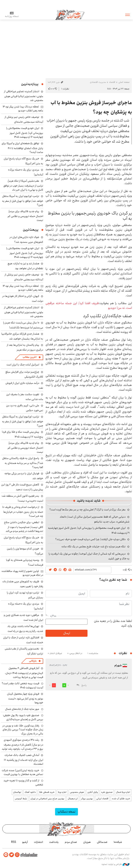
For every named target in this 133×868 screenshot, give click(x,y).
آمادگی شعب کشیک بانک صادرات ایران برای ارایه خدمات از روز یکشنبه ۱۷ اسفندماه (24, 759)
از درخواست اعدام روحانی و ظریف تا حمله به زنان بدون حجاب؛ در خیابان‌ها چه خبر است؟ (23, 511)
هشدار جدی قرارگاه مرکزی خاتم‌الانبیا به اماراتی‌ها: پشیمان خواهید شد (22, 336)
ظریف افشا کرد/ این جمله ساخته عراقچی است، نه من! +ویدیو (89, 306)
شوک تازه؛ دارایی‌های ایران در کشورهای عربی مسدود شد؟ (26, 240)
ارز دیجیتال (73, 799)
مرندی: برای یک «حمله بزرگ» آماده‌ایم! (26, 172)
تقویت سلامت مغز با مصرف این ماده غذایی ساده (25, 397)
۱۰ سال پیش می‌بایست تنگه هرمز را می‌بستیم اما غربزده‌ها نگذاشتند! (23, 325)
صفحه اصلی (124, 82)
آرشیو (25, 842)
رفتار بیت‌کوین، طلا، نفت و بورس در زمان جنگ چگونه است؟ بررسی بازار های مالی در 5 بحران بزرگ (23, 730)
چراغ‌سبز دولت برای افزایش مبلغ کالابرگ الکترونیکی (24, 374)
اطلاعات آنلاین (71, 15)
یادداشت (54, 842)
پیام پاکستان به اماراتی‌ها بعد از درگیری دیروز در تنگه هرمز (25, 347)
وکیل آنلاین (92, 792)
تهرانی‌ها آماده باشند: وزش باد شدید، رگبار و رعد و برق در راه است (25, 629)
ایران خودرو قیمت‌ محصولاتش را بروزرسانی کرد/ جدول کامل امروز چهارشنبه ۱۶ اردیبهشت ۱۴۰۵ (25, 133)
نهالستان (17, 792)
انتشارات (38, 842)
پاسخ (84, 685)
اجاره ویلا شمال (123, 792)
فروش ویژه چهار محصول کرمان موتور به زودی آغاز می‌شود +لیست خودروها (25, 698)
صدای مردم (71, 842)
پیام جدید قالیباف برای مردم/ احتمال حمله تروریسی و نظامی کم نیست (25, 216)
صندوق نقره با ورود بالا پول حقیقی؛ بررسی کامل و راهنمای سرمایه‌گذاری (23, 717)
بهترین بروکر (87, 799)
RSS (14, 842)
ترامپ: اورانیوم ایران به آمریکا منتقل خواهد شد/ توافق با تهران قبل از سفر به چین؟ (23, 200)
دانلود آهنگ (30, 792)
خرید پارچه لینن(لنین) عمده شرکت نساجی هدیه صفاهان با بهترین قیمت (22, 772)
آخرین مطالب (30, 357)
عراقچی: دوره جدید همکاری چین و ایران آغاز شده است (23, 618)
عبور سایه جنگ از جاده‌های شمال (22, 709)
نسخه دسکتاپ (66, 812)
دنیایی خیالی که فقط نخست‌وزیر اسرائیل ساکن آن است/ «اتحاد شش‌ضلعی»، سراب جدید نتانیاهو (95, 519)
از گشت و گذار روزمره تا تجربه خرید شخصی (23, 782)
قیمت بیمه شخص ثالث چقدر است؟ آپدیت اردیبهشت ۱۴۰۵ (22, 685)
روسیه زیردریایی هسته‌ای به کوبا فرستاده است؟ (25, 562)
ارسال (67, 633)
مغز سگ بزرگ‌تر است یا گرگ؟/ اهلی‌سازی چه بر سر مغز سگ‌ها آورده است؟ (87, 510)
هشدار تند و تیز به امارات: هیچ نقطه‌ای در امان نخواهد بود (25, 266)
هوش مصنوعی (77, 792)
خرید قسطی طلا (47, 792)
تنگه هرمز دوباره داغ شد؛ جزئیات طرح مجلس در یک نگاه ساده (94, 547)
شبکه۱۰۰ (118, 842)
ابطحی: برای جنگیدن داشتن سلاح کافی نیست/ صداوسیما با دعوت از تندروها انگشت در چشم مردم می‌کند (24, 527)
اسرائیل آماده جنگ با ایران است (23, 365)
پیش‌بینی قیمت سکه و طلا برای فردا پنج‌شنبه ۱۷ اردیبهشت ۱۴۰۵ (23, 434)
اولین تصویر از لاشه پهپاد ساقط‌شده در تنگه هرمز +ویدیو (22, 573)
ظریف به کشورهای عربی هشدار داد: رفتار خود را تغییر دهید (23, 584)
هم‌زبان (87, 842)
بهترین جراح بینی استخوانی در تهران (47, 799)
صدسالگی (102, 842)
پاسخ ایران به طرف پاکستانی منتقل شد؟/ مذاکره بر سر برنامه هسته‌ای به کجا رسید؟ (23, 463)
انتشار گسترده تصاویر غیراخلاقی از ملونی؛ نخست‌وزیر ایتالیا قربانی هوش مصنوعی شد (24, 96)
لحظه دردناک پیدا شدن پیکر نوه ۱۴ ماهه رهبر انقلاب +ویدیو (23, 109)
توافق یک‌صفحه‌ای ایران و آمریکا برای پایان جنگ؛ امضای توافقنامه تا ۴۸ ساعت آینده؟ (22, 148)
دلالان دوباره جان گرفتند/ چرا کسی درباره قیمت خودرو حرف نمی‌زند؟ (90, 539)
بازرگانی (33, 661)
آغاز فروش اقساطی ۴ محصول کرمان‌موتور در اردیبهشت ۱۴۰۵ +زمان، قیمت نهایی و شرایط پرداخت (24, 673)
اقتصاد (112, 82)
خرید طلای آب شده (121, 799)
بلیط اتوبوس (21, 799)
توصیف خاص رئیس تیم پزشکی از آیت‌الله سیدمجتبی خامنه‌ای (24, 119)
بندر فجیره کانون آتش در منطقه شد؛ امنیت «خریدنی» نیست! (22, 498)
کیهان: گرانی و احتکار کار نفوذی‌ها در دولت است (23, 299)
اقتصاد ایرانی (102, 799)
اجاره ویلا (62, 792)
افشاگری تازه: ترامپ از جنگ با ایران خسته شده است (23, 640)
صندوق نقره (107, 792)
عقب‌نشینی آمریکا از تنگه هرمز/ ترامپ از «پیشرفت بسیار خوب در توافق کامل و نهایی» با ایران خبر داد (23, 185)
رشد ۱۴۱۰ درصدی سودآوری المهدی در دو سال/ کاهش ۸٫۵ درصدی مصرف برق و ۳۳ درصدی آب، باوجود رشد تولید (22, 744)
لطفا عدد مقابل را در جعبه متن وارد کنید (113, 623)
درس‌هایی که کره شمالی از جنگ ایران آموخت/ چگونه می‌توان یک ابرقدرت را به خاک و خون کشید (89, 556)
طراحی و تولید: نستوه (116, 864)
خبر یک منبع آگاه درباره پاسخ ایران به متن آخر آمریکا (23, 161)
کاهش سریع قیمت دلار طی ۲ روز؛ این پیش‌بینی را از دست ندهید (22, 487)
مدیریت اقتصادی (98, 82)
